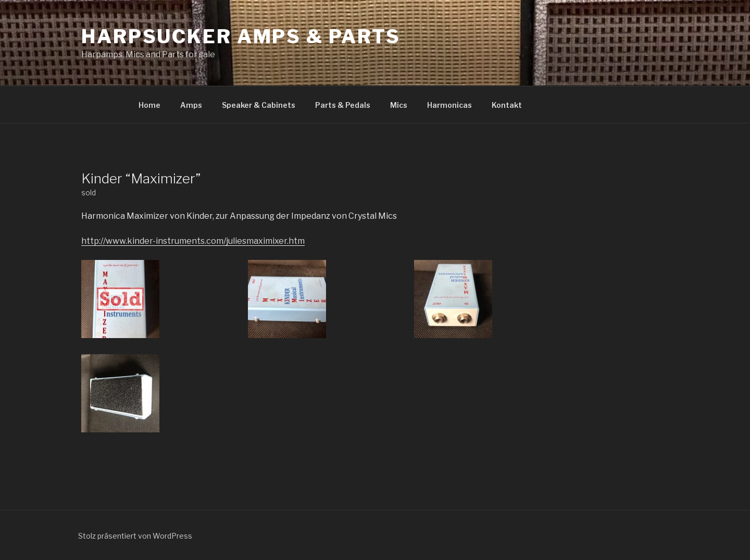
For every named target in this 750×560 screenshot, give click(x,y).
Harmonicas (449, 105)
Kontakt (507, 105)
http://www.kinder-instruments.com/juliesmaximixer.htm (193, 241)
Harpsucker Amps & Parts (241, 36)
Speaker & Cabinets (259, 105)
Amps (191, 105)
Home (149, 105)
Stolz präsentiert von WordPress (135, 536)
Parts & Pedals (343, 105)
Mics (399, 105)
